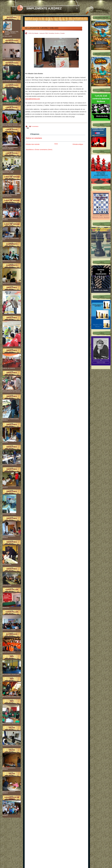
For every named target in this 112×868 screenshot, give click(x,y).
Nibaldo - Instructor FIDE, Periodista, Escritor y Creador (12, 33)
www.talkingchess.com (33, 99)
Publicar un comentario (34, 138)
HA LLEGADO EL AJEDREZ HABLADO (42, 28)
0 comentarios (35, 126)
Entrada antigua (78, 144)
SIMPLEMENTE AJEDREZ (44, 8)
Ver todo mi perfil (7, 36)
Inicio (56, 144)
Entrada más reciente (33, 144)
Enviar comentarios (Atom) (44, 150)
